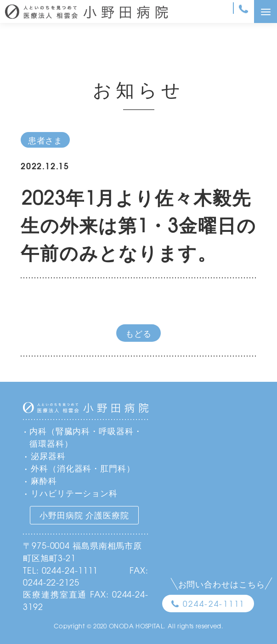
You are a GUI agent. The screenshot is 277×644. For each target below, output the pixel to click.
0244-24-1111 (214, 603)
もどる (138, 333)
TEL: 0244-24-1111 (60, 570)
